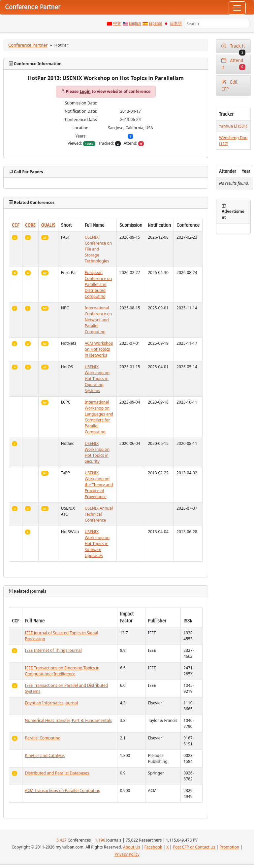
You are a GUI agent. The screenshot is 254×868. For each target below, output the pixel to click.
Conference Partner (28, 45)
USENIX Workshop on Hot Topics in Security (97, 452)
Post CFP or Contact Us (194, 847)
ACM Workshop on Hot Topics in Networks (99, 349)
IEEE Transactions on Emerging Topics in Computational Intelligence (62, 671)
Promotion (229, 847)
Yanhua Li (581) (233, 126)
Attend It (233, 64)
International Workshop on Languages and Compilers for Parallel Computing (99, 417)
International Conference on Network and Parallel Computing (98, 320)
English (135, 23)
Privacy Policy (127, 854)
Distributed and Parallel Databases (57, 773)
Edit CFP (229, 86)
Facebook (153, 847)
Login (85, 91)
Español (155, 23)
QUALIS (48, 225)
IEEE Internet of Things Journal (53, 650)
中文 (117, 23)
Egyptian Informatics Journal (51, 703)
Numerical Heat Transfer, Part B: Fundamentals (68, 720)
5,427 (62, 840)
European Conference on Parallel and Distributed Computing (98, 284)
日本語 (176, 23)
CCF (16, 225)
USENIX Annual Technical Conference (99, 514)
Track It (233, 48)
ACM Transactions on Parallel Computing (63, 790)
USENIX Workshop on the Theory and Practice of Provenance (99, 485)
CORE (30, 225)
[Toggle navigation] (237, 8)
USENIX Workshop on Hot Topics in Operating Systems (97, 379)
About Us (132, 847)
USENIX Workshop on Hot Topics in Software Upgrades (97, 544)
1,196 (100, 840)
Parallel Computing (43, 738)
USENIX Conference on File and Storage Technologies (98, 249)
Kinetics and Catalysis (45, 755)
